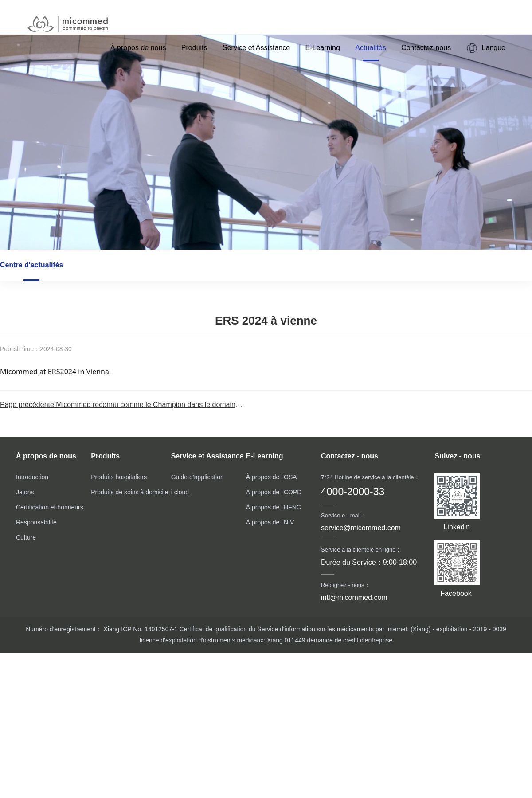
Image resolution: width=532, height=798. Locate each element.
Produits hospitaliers (119, 477)
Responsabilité (36, 522)
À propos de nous (138, 48)
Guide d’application (198, 477)
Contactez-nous (426, 48)
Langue (486, 48)
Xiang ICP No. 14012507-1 (140, 629)
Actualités (370, 48)
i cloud (180, 492)
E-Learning (323, 48)
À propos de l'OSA (272, 477)
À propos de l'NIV (270, 522)
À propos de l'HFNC (274, 507)
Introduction (32, 477)
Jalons (25, 492)
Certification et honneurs (50, 507)
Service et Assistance (256, 48)
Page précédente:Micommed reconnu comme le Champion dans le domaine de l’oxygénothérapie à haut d (167, 405)
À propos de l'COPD (274, 492)
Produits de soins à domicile (129, 492)
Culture (26, 537)
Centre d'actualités (32, 265)
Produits (194, 48)
